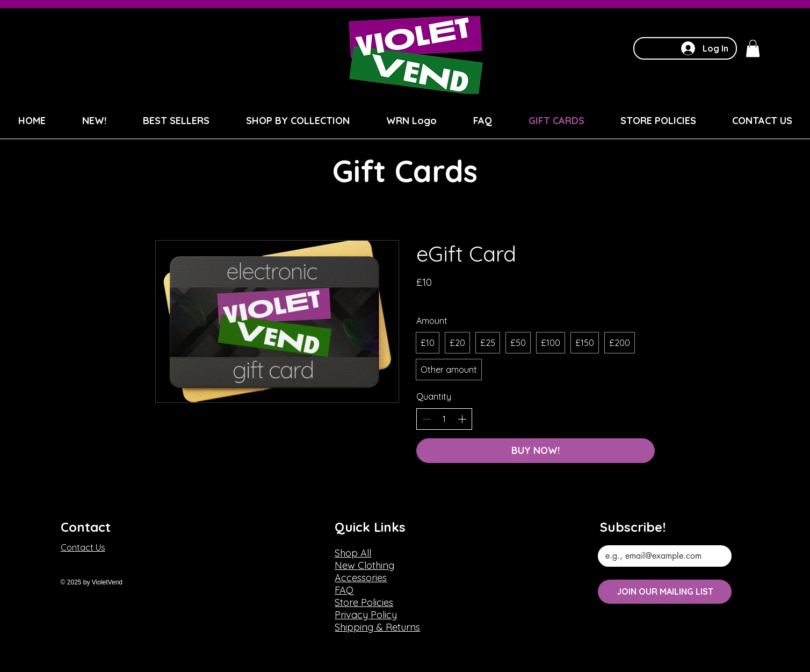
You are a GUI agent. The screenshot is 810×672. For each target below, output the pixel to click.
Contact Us (83, 547)
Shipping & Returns (377, 627)
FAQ (344, 590)
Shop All (353, 553)
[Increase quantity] (462, 419)
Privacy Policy (366, 615)
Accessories (361, 578)
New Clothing (364, 565)
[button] (753, 48)
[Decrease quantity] (426, 419)
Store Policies (364, 602)
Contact (86, 527)
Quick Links (370, 527)
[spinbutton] (444, 419)
